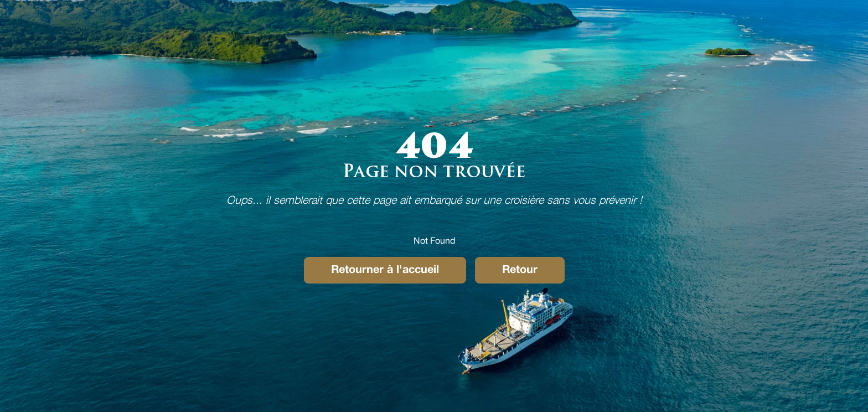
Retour (520, 270)
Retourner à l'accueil (385, 270)
